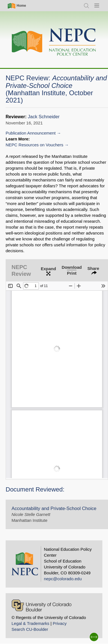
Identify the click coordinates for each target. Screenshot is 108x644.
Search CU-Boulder (30, 629)
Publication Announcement (31, 133)
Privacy (59, 623)
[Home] (54, 42)
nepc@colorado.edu (63, 579)
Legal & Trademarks (30, 623)
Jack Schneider (44, 117)
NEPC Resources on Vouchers (34, 145)
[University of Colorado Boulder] (41, 605)
